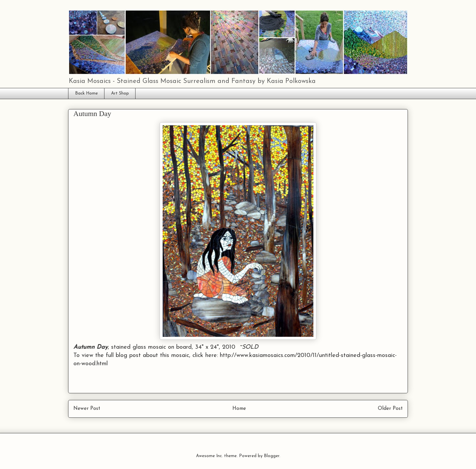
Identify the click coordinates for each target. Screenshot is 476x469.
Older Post (390, 409)
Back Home (86, 93)
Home (239, 409)
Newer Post (87, 409)
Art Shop (120, 93)
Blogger (272, 456)
